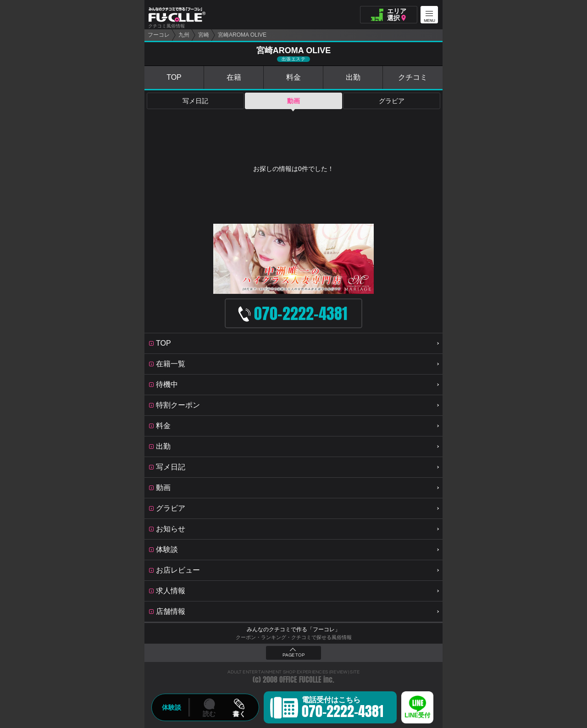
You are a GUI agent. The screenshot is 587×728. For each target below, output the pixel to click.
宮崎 (204, 35)
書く (239, 714)
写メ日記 (195, 101)
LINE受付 (417, 715)
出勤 (353, 77)
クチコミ (413, 77)
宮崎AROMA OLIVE (242, 35)
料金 (293, 77)
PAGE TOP (293, 655)
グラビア (392, 101)
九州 (184, 35)
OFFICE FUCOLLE (300, 680)
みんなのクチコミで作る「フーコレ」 (293, 629)
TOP (174, 77)
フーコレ (159, 35)
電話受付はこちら (343, 709)
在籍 (234, 77)
